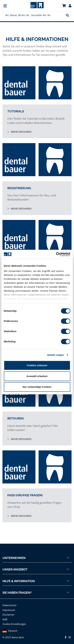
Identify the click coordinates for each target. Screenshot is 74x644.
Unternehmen (36, 558)
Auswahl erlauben (37, 376)
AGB (5, 619)
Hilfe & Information (36, 581)
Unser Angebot (36, 569)
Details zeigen (56, 355)
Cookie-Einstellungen (14, 624)
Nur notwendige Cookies (37, 387)
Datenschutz (9, 605)
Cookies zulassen (37, 365)
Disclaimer (8, 615)
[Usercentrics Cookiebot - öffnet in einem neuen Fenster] (56, 254)
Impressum (9, 610)
